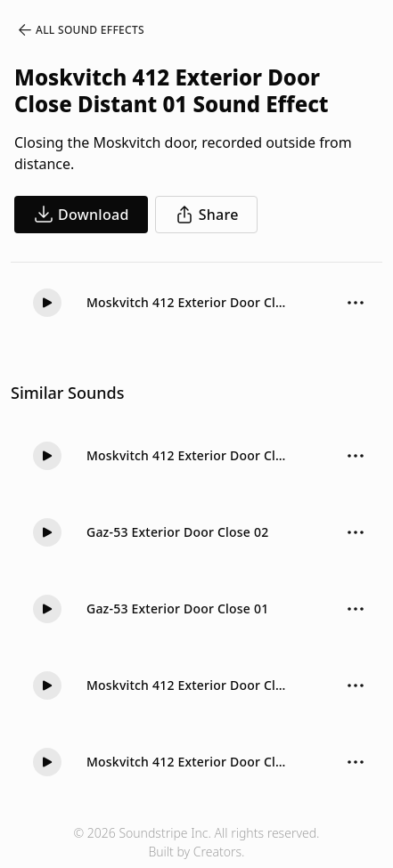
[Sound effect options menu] (356, 303)
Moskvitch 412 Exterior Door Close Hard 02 (189, 685)
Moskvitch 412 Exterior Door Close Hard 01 (189, 762)
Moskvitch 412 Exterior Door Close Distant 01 (189, 302)
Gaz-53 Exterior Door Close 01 (177, 608)
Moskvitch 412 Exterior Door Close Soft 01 (189, 455)
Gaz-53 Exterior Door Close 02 (177, 532)
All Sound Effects (80, 30)
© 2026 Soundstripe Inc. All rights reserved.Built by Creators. (196, 842)
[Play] (47, 303)
